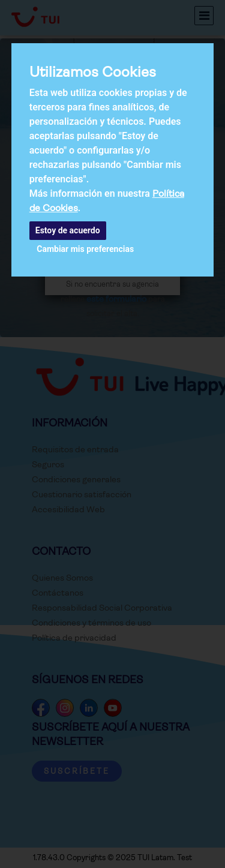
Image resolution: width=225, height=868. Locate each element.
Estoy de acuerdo (68, 230)
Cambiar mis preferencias (85, 249)
